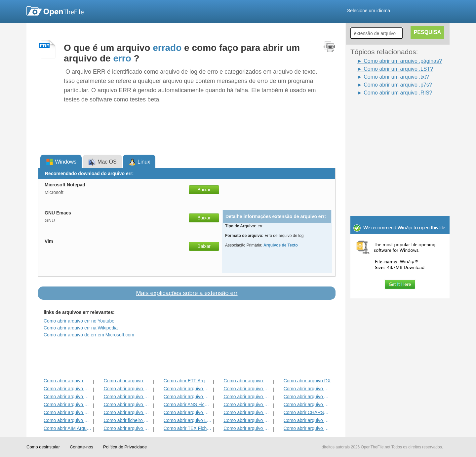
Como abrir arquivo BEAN (68, 412)
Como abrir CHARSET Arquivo (308, 412)
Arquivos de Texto (281, 245)
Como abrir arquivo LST (188, 420)
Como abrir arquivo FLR (68, 420)
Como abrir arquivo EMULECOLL (127, 428)
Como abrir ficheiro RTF (127, 420)
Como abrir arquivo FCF (247, 420)
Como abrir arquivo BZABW (308, 428)
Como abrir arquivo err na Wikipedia (81, 328)
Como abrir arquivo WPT (308, 420)
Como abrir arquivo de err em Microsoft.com (89, 335)
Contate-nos (81, 447)
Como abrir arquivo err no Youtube (79, 321)
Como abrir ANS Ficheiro (188, 404)
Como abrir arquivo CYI (247, 381)
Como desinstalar (43, 447)
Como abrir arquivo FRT (247, 428)
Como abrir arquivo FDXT (188, 412)
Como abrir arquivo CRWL (127, 389)
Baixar (204, 190)
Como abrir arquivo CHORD (127, 397)
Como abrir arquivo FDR (188, 389)
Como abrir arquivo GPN (247, 397)
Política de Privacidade (125, 447)
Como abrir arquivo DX (307, 381)
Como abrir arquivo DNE (68, 404)
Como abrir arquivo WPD (127, 412)
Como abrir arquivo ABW (308, 397)
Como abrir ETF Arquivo (188, 381)
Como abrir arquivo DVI (308, 404)
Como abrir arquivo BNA (247, 404)
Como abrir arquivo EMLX (68, 389)
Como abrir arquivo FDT (308, 389)
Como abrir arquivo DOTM (188, 397)
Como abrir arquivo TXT (68, 397)
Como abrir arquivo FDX (127, 381)
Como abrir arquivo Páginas (247, 412)
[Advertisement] (390, 112)
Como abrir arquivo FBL (247, 389)
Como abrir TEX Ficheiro (188, 428)
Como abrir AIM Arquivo (68, 428)
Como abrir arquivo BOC (68, 381)
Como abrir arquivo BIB (127, 404)
